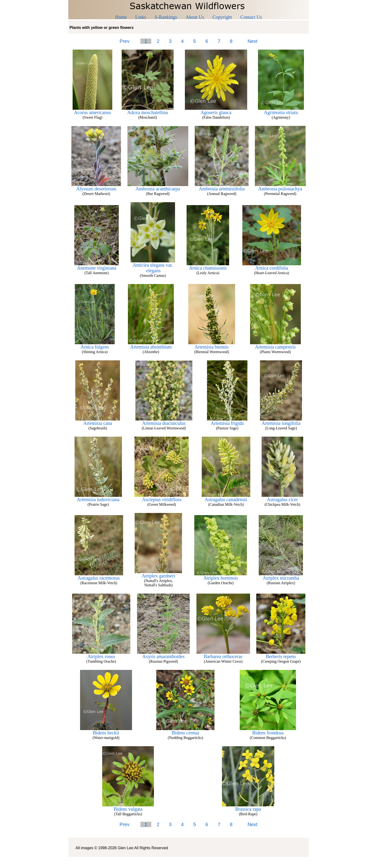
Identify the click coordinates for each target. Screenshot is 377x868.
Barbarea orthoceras (223, 654)
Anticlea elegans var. (153, 263)
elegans (153, 271)
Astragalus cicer (282, 497)
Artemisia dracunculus (164, 421)
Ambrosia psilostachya (280, 187)
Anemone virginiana (97, 266)
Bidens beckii (106, 731)
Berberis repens (281, 654)
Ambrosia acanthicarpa (158, 187)
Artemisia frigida (227, 421)
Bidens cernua (185, 731)
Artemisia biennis (212, 345)
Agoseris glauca (216, 110)
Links (141, 17)
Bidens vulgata (128, 807)
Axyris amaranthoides (163, 654)
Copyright (222, 17)
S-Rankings (166, 17)
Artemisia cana (98, 421)
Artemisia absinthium (151, 345)
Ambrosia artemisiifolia (222, 187)
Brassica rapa (248, 807)
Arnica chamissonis (208, 266)
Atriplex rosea (101, 654)
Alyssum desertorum (96, 187)
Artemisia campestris (275, 345)
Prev (124, 41)
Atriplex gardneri (158, 574)
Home (121, 17)
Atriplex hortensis (221, 576)
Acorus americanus (92, 110)
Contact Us (251, 17)
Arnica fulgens (95, 345)
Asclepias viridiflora (162, 497)
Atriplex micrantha (281, 576)
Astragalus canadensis (226, 497)
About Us (195, 17)
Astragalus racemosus (99, 576)
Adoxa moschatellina (148, 110)
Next (253, 41)
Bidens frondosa (268, 731)
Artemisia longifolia (281, 421)
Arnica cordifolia (272, 266)
